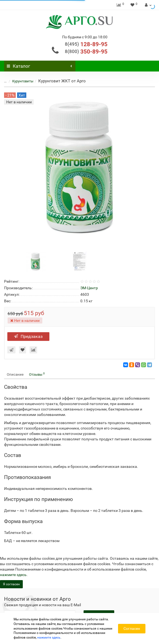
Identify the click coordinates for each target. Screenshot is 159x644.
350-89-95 (86, 52)
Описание (15, 374)
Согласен (132, 629)
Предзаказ (28, 336)
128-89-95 (86, 44)
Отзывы (37, 374)
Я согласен (11, 584)
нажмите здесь (13, 575)
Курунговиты (23, 81)
